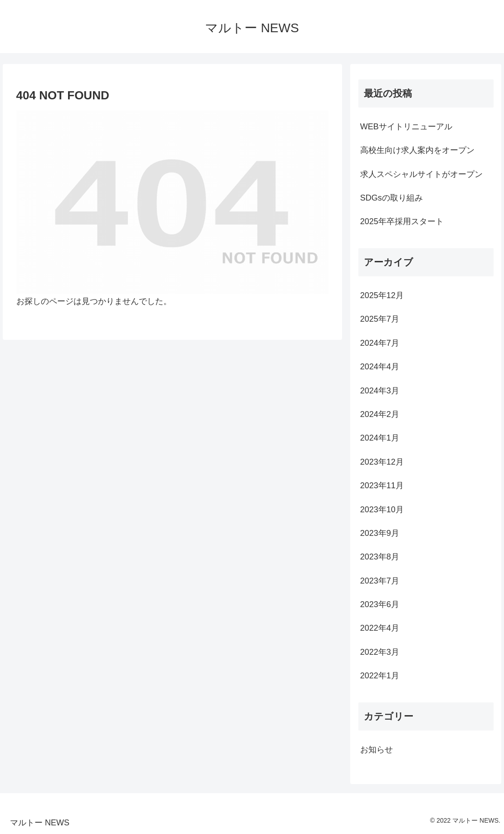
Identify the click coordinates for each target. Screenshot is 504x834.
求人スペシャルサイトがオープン (421, 174)
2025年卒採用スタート (402, 221)
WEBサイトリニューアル (406, 127)
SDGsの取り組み (391, 198)
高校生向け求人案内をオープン (417, 150)
